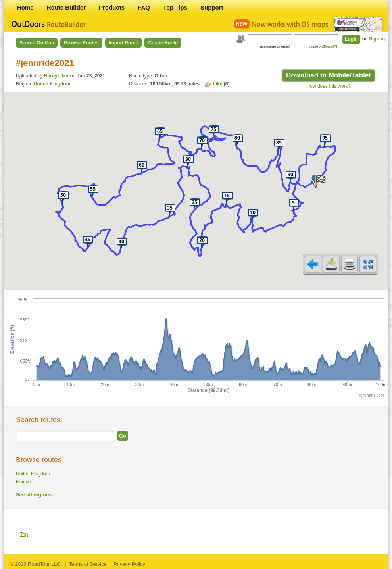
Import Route (124, 43)
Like (217, 84)
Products (112, 7)
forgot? (331, 46)
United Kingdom (52, 84)
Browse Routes (81, 43)
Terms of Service (87, 564)
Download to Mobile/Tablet (329, 75)
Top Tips (175, 7)
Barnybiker (57, 76)
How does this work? (329, 86)
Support (212, 7)
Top (24, 534)
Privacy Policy (129, 564)
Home (25, 7)
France (23, 482)
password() (323, 46)
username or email (275, 46)
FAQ (144, 7)
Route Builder (66, 7)
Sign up (378, 39)
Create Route (163, 43)
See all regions (34, 495)
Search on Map (37, 43)
